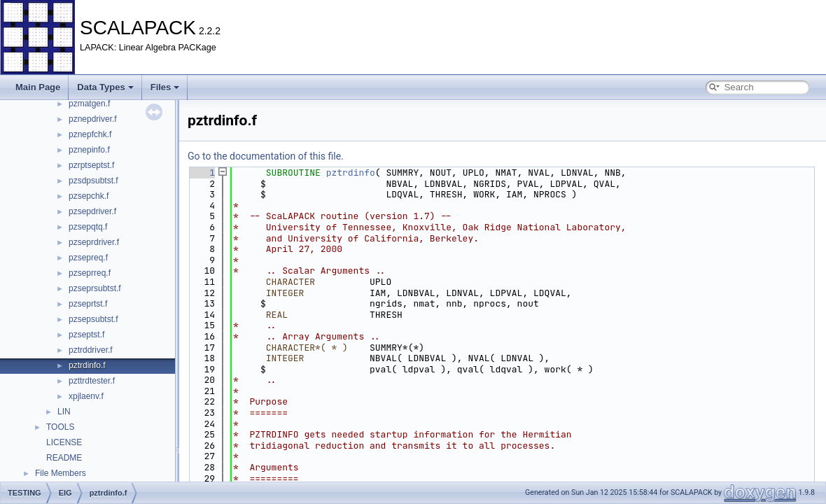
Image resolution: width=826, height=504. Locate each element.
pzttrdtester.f (92, 381)
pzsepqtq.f (88, 227)
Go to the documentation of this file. (266, 156)
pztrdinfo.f (87, 365)
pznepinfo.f (89, 150)
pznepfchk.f (90, 134)
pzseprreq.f (90, 273)
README (64, 458)
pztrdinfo (351, 173)
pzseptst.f (86, 335)
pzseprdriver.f (94, 242)
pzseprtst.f (88, 304)
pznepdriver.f (93, 119)
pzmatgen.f (89, 104)
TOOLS (60, 427)
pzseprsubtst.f (95, 288)
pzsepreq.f (88, 258)
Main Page (38, 87)
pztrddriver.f (91, 350)
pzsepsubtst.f (93, 319)
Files (165, 87)
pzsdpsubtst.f (93, 181)
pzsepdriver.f (92, 211)
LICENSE (64, 442)
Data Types (105, 87)
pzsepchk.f (89, 196)
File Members (61, 473)
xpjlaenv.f (86, 396)
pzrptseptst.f (91, 165)
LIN (64, 412)
